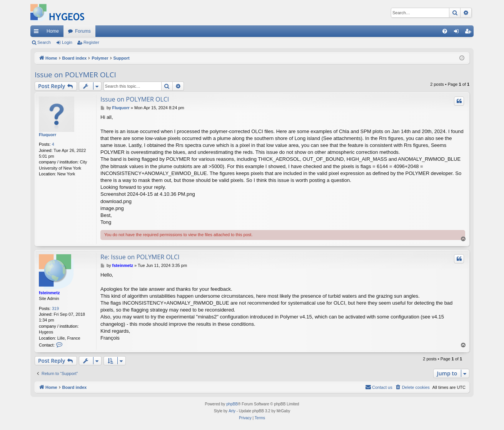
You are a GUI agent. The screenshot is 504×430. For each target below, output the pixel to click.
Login (67, 42)
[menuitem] (445, 31)
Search (44, 42)
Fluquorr (48, 135)
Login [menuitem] (458, 33)
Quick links (38, 33)
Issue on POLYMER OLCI (75, 75)
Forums (83, 31)
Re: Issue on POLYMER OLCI (140, 257)
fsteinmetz (49, 293)
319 (55, 308)
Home (53, 31)
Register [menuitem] (470, 33)
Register (91, 42)
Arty (232, 411)
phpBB (232, 404)
